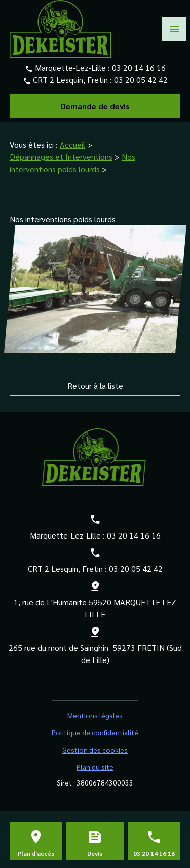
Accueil (72, 144)
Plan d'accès (36, 853)
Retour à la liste (95, 385)
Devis (95, 853)
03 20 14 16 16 (139, 68)
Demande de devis (95, 106)
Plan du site (95, 767)
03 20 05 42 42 (141, 80)
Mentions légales (95, 715)
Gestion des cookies (95, 750)
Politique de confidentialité (95, 732)
